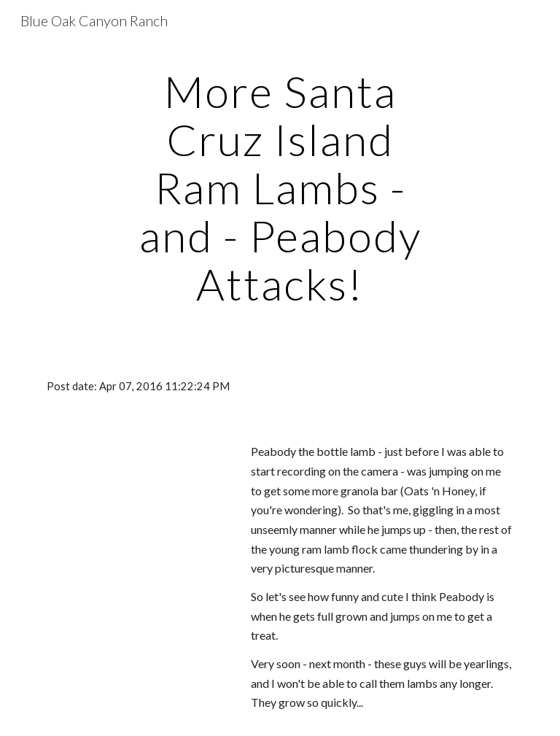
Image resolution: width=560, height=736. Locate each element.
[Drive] (137, 496)
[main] (280, 187)
